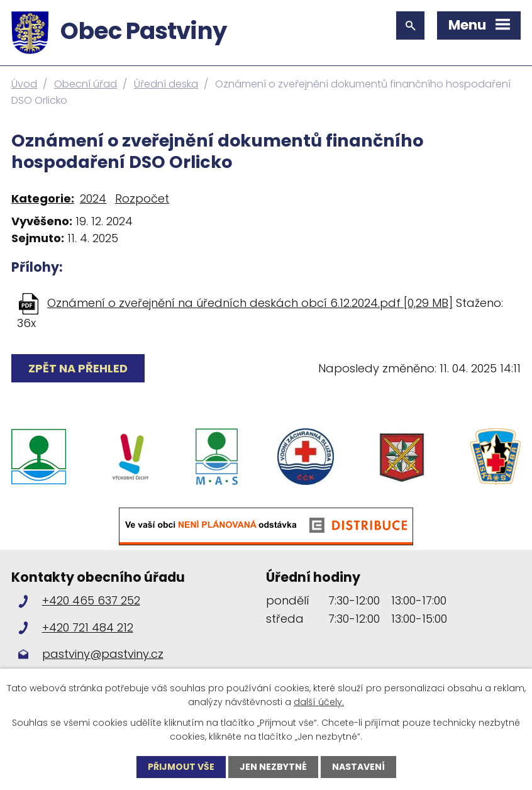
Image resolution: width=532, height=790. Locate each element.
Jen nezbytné (273, 767)
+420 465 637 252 (91, 600)
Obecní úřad (86, 84)
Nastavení (358, 767)
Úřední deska (166, 84)
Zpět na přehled (78, 368)
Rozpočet (142, 198)
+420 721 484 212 (88, 627)
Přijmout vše (181, 767)
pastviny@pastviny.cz (103, 654)
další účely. (319, 702)
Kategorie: (43, 198)
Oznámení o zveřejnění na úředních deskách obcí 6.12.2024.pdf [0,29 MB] (250, 303)
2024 (93, 198)
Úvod (24, 84)
